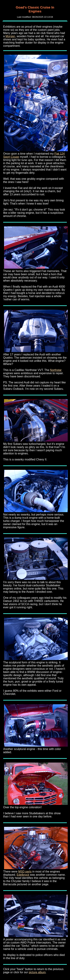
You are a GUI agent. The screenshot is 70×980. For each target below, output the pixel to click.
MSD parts (25, 872)
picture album (37, 972)
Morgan (10, 36)
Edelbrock (23, 875)
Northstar (56, 370)
